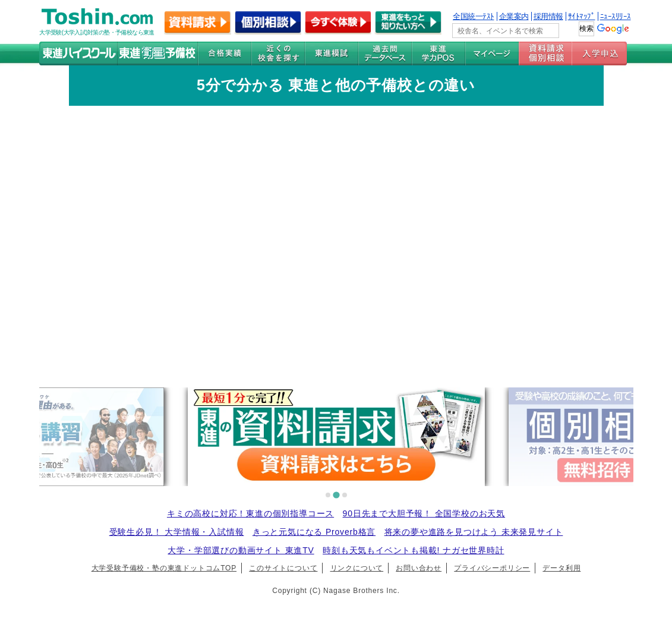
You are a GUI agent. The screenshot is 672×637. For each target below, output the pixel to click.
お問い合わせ (419, 568)
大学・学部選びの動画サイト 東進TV (241, 550)
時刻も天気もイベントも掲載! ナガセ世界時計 (413, 550)
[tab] (328, 495)
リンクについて (357, 568)
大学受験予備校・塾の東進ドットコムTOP (164, 568)
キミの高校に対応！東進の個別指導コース (250, 513)
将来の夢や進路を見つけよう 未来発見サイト (474, 532)
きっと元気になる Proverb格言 (314, 532)
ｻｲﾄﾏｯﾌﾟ (582, 16)
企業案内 (514, 16)
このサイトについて (283, 568)
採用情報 (548, 16)
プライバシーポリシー (492, 568)
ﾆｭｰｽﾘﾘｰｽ (616, 16)
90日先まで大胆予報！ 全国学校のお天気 (424, 513)
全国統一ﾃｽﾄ (474, 16)
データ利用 (561, 568)
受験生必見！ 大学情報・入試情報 (177, 532)
